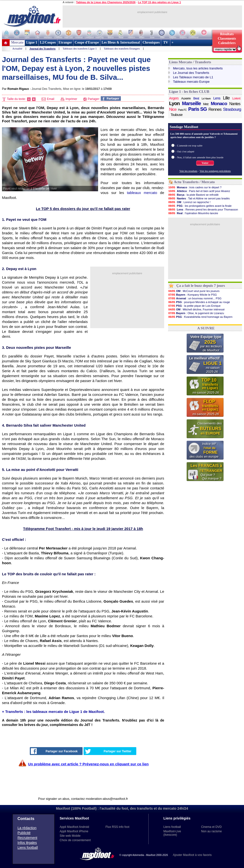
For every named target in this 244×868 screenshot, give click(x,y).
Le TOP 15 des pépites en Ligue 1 (159, 2)
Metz (206, 104)
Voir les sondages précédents (215, 171)
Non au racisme (211, 831)
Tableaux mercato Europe (191, 82)
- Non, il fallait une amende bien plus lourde (200, 157)
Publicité (24, 833)
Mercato (17, 42)
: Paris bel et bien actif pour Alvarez (199, 191)
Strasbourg (232, 109)
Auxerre (186, 98)
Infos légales (27, 843)
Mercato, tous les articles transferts (198, 68)
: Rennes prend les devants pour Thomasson (203, 209)
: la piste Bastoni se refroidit (193, 195)
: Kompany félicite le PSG (192, 295)
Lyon (174, 103)
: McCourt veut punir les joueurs (194, 291)
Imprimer (69, 99)
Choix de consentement (75, 840)
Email (48, 99)
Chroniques (151, 42)
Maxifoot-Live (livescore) (172, 833)
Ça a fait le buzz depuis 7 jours (201, 286)
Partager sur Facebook (54, 751)
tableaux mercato (142, 193)
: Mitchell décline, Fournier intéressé (196, 309)
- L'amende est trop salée (189, 145)
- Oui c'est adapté (185, 151)
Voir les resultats (188, 171)
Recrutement (27, 838)
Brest (196, 98)
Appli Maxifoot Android (74, 827)
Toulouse (176, 115)
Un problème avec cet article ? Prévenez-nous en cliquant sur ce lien (88, 764)
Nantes (235, 104)
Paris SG (198, 109)
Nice (173, 109)
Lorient (236, 98)
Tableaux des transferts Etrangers (122, 48)
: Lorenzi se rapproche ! (189, 202)
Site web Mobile (70, 836)
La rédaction (27, 828)
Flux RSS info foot (117, 827)
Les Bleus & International (121, 42)
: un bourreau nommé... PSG (195, 298)
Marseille (191, 103)
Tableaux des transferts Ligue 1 (80, 48)
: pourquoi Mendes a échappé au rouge (199, 302)
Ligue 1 (32, 42)
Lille (226, 98)
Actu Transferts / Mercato (194, 182)
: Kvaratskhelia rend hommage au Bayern (200, 317)
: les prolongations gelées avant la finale (200, 206)
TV (166, 42)
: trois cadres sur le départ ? (195, 187)
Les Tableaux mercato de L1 (193, 77)
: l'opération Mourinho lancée (193, 213)
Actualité (17, 48)
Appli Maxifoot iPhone (74, 831)
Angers (174, 98)
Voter (205, 163)
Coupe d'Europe (87, 42)
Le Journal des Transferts (191, 73)
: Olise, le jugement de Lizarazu (196, 313)
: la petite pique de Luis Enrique (194, 306)
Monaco (219, 104)
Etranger (65, 42)
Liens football (28, 848)
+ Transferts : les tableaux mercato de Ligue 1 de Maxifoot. (53, 712)
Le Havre (206, 98)
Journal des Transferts (42, 48)
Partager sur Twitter (108, 751)
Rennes (215, 109)
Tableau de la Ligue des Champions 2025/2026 (106, 2)
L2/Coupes (48, 42)
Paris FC (183, 110)
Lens (217, 98)
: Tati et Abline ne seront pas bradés (199, 198)
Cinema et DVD (211, 827)
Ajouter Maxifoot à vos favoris (192, 855)
